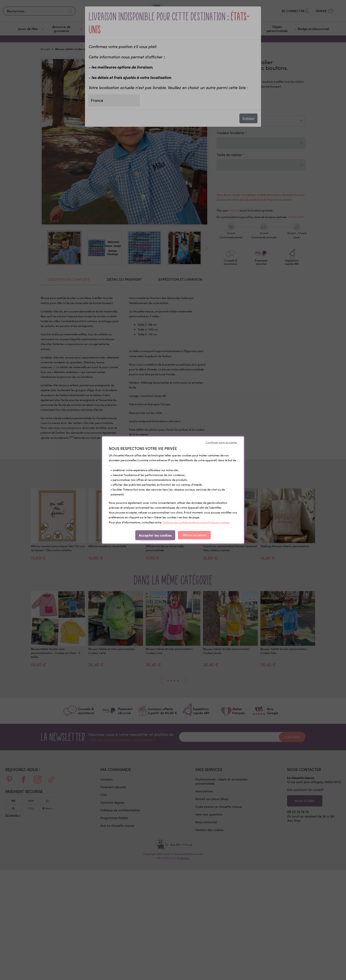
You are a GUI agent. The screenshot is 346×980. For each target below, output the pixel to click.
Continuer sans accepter (221, 442)
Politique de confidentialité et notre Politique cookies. (196, 522)
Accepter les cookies (155, 535)
